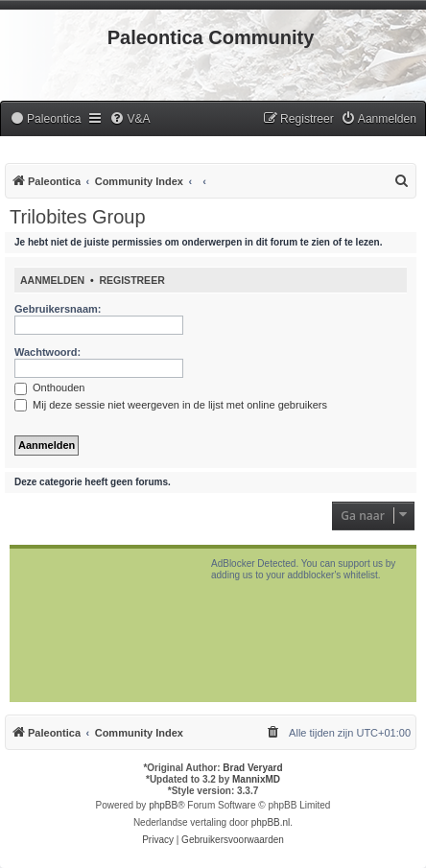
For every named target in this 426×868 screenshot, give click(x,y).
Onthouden (50, 387)
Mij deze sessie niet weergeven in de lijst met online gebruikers (171, 405)
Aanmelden (52, 280)
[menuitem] (45, 119)
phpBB (163, 805)
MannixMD (256, 779)
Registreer (131, 280)
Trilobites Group (78, 217)
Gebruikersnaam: (58, 309)
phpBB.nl (271, 822)
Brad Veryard (252, 768)
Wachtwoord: (47, 352)
